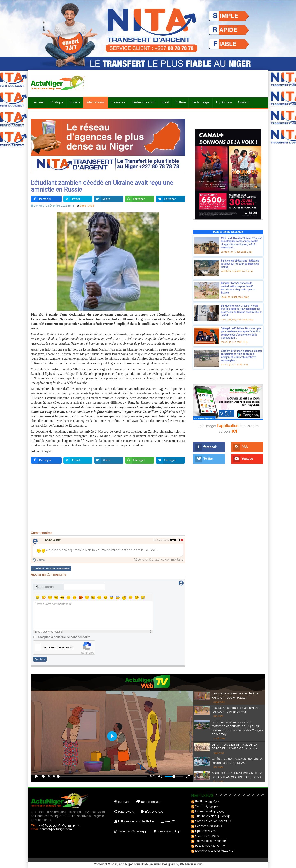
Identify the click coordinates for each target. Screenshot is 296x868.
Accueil (39, 102)
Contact (244, 102)
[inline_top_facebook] (46, 199)
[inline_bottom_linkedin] (109, 460)
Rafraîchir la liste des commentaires (53, 568)
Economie (118, 102)
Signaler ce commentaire (166, 560)
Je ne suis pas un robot (58, 647)
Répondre (140, 560)
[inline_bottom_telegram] (171, 460)
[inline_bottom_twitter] (78, 460)
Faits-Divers (124, 812)
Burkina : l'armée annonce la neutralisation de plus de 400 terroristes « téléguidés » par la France (238, 288)
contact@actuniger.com (56, 829)
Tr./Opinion (224, 102)
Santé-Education (143, 102)
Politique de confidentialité (134, 821)
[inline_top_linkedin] (109, 199)
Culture (180, 102)
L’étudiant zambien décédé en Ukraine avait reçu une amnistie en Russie (102, 186)
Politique (57, 102)
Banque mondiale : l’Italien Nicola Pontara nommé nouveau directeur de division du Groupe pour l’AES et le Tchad (241, 310)
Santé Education (205, 821)
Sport (165, 102)
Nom (45, 587)
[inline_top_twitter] (78, 199)
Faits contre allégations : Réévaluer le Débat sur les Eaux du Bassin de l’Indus (240, 264)
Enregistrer (40, 659)
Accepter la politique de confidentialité (64, 637)
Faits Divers (201, 846)
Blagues (122, 802)
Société (75, 102)
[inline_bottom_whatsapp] (140, 460)
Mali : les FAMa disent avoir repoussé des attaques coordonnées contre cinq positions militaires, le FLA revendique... (241, 243)
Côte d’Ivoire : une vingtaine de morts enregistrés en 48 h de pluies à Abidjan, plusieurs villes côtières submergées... (241, 356)
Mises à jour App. (167, 831)
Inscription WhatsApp (131, 831)
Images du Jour (149, 802)
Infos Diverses (152, 812)
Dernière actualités (206, 851)
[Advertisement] (108, 498)
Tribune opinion (204, 816)
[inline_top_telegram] (171, 199)
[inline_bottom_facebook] (46, 460)
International (95, 102)
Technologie (201, 102)
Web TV (168, 821)
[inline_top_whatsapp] (140, 199)
